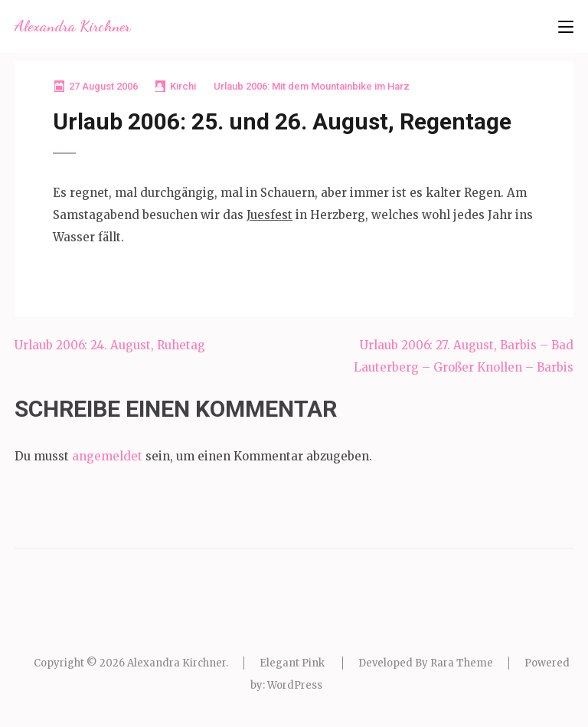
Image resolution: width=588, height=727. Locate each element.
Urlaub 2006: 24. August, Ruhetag (110, 345)
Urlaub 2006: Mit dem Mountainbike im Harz (312, 86)
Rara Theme (462, 663)
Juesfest (269, 215)
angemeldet (107, 456)
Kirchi (183, 86)
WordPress (295, 685)
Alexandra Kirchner (72, 26)
